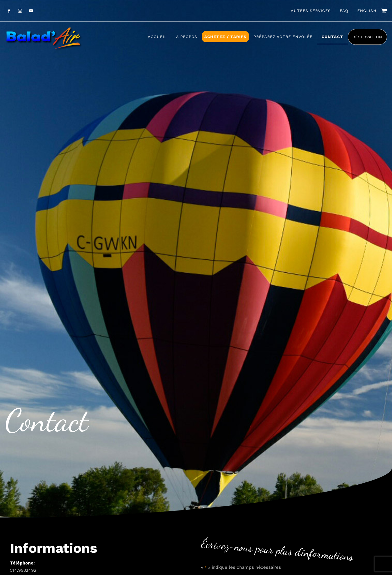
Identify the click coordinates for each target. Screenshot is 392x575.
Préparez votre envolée (283, 37)
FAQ (344, 11)
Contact (332, 37)
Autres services (311, 11)
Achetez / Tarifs (225, 37)
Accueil (157, 37)
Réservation (367, 37)
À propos (187, 37)
